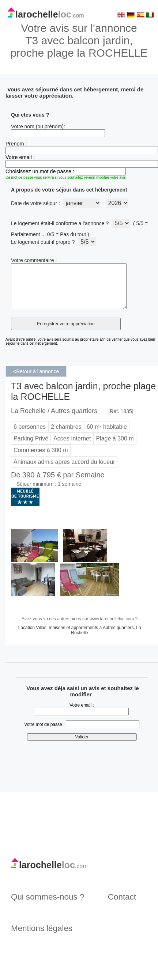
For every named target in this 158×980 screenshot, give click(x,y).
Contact (122, 906)
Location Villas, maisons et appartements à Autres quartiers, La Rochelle (80, 639)
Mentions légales (42, 937)
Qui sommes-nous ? (48, 906)
